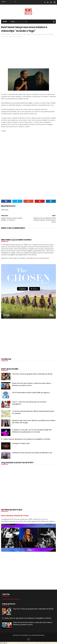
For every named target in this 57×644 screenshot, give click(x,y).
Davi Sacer (33, 34)
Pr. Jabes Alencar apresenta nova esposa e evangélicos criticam (26, 439)
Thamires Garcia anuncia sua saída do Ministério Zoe (32, 453)
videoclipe (19, 37)
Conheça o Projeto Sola (21, 443)
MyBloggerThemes (38, 635)
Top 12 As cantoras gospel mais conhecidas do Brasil (32, 374)
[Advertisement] (28, 341)
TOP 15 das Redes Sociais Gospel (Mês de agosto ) (31, 393)
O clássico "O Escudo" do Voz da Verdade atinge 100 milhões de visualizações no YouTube (32, 431)
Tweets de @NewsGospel (11, 599)
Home (5, 22)
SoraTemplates (25, 635)
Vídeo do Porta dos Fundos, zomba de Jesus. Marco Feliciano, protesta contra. (32, 384)
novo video (5, 37)
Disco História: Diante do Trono (15, 516)
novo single (50, 34)
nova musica (41, 34)
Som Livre (12, 37)
